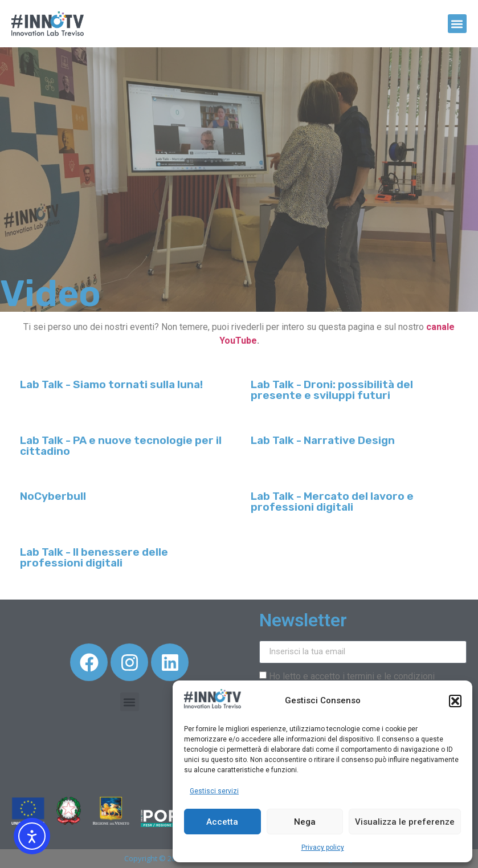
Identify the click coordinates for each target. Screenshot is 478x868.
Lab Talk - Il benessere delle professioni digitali (94, 557)
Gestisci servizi (214, 791)
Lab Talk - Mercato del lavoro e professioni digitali (332, 502)
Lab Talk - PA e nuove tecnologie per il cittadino (121, 446)
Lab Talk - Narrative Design (323, 440)
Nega (305, 822)
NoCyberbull (53, 496)
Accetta (222, 822)
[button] (455, 701)
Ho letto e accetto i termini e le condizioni (352, 676)
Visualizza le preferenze (405, 822)
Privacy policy (323, 847)
